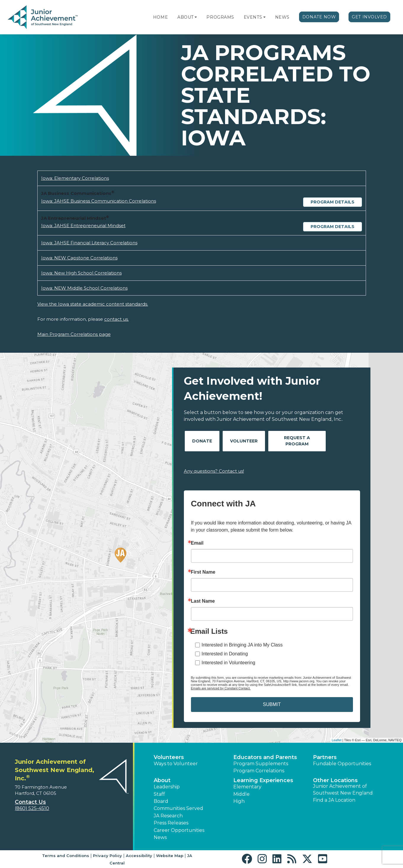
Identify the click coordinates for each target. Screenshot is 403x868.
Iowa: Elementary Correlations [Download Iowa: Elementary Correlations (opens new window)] (75, 178)
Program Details (333, 202)
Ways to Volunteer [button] (176, 764)
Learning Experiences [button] (263, 780)
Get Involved (369, 17)
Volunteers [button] (169, 757)
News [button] (160, 837)
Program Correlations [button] (259, 771)
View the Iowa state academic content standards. (93, 304)
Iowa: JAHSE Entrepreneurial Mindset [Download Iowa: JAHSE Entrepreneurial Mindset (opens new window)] (83, 226)
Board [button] (161, 801)
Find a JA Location (334, 800)
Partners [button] (325, 757)
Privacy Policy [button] (107, 856)
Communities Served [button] (178, 808)
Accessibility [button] (139, 856)
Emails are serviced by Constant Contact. (221, 688)
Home (160, 17)
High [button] (239, 801)
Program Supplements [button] (261, 764)
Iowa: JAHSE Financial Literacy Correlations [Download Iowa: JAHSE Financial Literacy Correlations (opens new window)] (89, 243)
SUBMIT (272, 704)
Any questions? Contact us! (214, 471)
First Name (203, 572)
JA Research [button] (168, 816)
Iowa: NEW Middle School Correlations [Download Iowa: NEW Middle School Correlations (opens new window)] (84, 288)
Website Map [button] (170, 856)
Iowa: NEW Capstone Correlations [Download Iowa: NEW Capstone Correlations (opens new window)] (79, 258)
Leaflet (337, 740)
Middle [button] (241, 794)
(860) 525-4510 (32, 808)
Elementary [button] (247, 787)
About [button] (162, 780)
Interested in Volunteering (228, 663)
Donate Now (319, 17)
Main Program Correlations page (74, 334)
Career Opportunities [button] (179, 830)
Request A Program (297, 441)
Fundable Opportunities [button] (342, 764)
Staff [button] (159, 794)
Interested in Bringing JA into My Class (242, 645)
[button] (196, 17)
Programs (220, 17)
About (186, 17)
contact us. (117, 319)
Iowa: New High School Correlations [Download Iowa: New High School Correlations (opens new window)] (81, 273)
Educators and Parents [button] (265, 757)
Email (197, 543)
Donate (202, 441)
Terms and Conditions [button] (66, 856)
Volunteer (244, 441)
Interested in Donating (225, 654)
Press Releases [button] (171, 823)
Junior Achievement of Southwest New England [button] (343, 789)
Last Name (203, 601)
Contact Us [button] (30, 802)
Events (253, 17)
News (282, 17)
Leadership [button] (167, 787)
